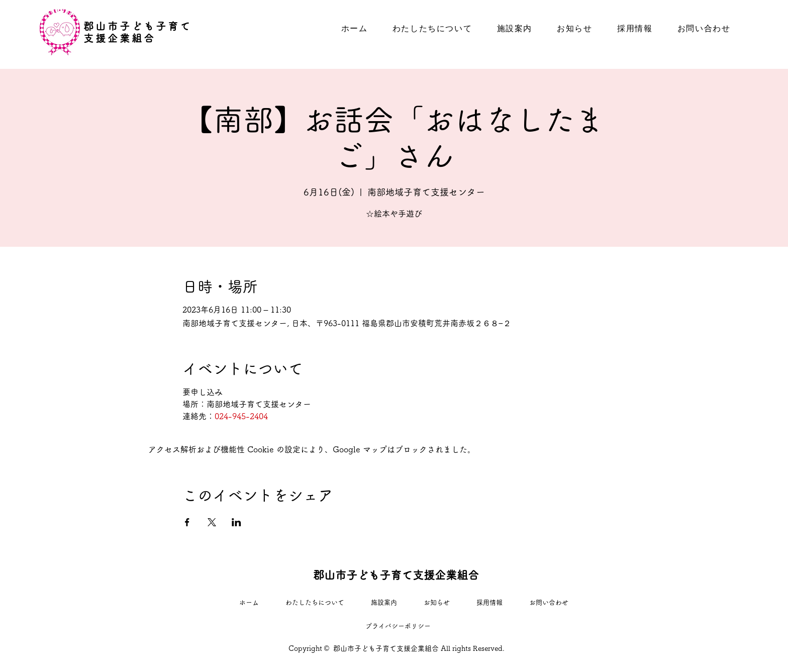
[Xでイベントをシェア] (212, 522)
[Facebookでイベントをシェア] (187, 522)
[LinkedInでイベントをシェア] (236, 522)
